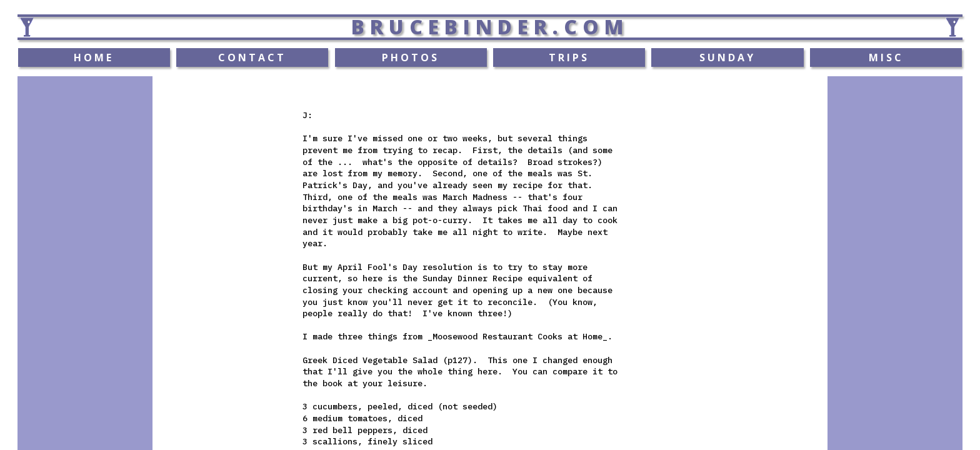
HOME (94, 57)
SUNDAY (727, 57)
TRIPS (569, 57)
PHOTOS (411, 57)
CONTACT (252, 57)
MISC (886, 57)
